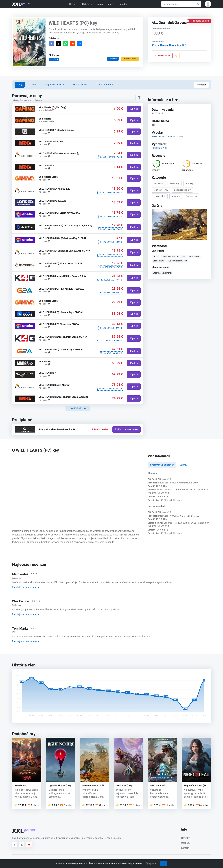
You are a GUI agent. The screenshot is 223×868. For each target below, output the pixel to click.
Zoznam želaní (162, 56)
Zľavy (111, 4)
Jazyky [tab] (183, 465)
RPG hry (189, 184)
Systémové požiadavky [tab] (162, 465)
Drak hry (176, 196)
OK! (164, 864)
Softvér (87, 4)
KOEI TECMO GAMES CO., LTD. (168, 136)
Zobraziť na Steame (130, 59)
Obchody (186, 843)
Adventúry (175, 184)
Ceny (20, 85)
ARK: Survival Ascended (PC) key (160, 786)
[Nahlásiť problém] (176, 56)
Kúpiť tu (134, 109)
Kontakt (185, 848)
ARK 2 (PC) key (124, 786)
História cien (80, 85)
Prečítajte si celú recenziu (25, 587)
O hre (34, 85)
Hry (72, 4)
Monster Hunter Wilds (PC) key (94, 786)
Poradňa (123, 4)
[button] (208, 4)
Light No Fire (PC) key (60, 786)
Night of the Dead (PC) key (196, 786)
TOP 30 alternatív (104, 85)
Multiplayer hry (161, 190)
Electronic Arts (160, 148)
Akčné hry (159, 184)
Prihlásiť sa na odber (126, 429)
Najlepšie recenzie (55, 85)
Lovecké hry (160, 196)
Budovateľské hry (183, 190)
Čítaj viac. (151, 864)
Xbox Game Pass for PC (169, 45)
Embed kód (113, 59)
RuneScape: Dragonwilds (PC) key (26, 786)
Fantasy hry (191, 196)
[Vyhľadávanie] (181, 4)
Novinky (185, 838)
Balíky (100, 4)
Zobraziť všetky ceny (78, 408)
